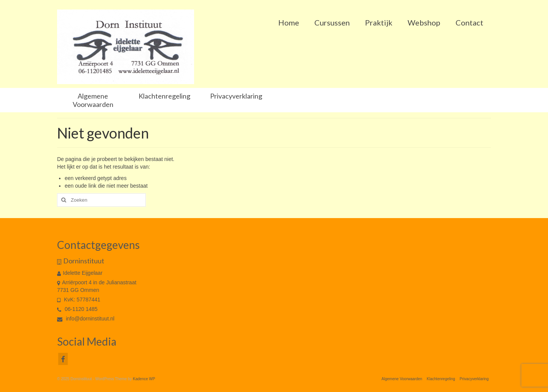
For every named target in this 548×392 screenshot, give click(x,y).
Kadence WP (144, 379)
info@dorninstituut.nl (86, 319)
